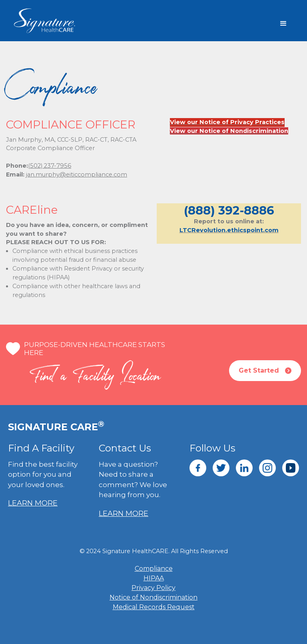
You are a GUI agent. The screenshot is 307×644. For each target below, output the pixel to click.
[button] (283, 24)
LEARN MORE (33, 503)
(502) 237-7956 (50, 166)
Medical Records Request (154, 607)
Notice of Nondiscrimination (153, 597)
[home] (58, 21)
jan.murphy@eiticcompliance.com (77, 175)
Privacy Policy (153, 588)
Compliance (154, 569)
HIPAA (154, 578)
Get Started (265, 371)
